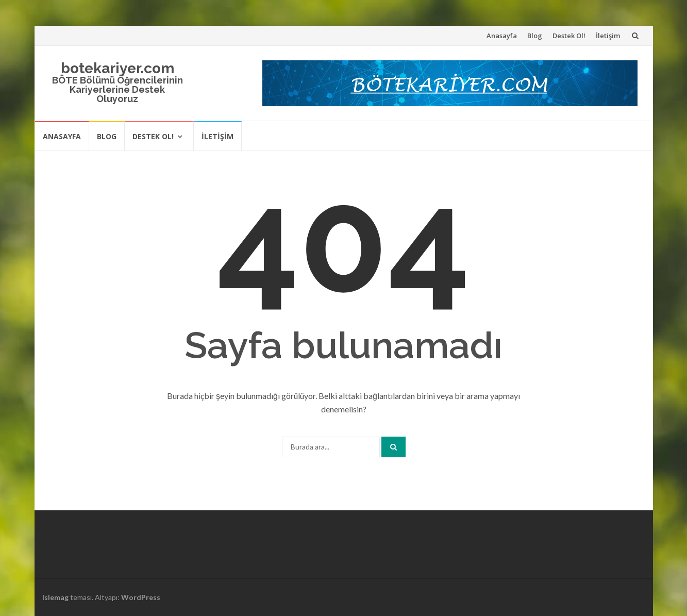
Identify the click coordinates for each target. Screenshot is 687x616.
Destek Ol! (569, 36)
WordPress (141, 597)
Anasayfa (502, 36)
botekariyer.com (118, 68)
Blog (535, 36)
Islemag (55, 597)
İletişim (608, 36)
